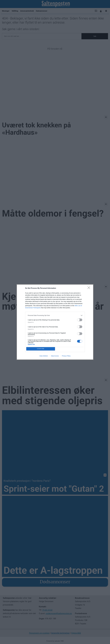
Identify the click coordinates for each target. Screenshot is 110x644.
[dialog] (55, 322)
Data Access (55, 356)
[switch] (80, 320)
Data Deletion (44, 356)
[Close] (89, 288)
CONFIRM (41, 349)
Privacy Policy (66, 356)
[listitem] (55, 315)
